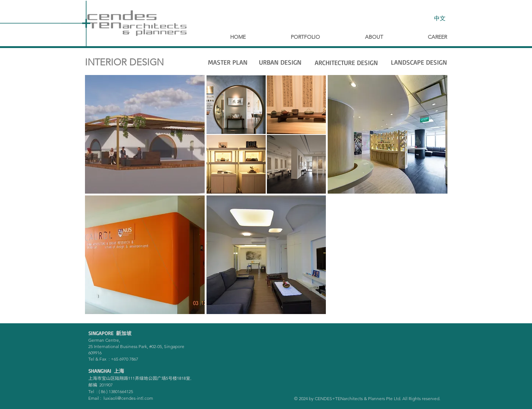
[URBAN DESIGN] (280, 62)
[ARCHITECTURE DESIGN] (346, 63)
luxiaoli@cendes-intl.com (128, 398)
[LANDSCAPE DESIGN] (419, 62)
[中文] (440, 18)
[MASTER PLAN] (228, 62)
